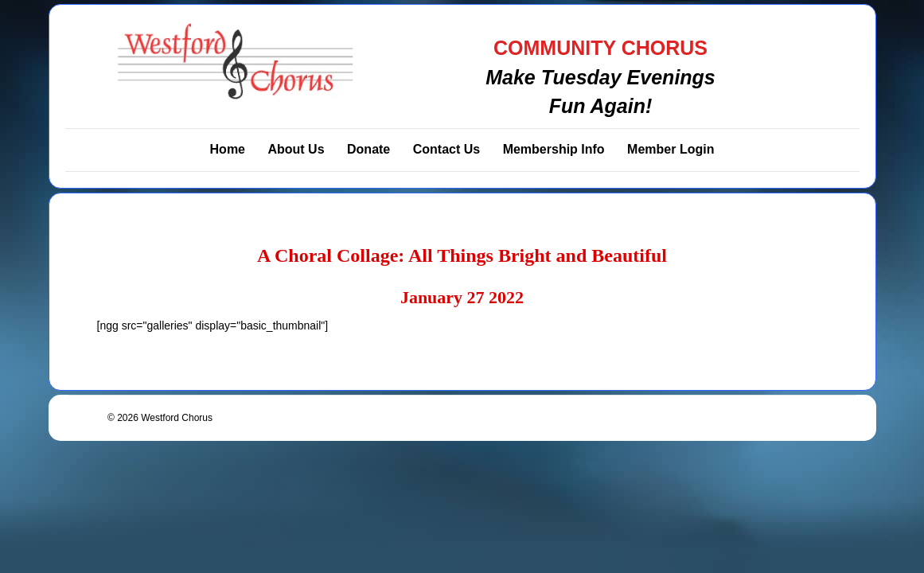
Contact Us (446, 149)
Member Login (671, 149)
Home (228, 149)
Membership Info (554, 149)
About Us (296, 149)
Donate (368, 149)
